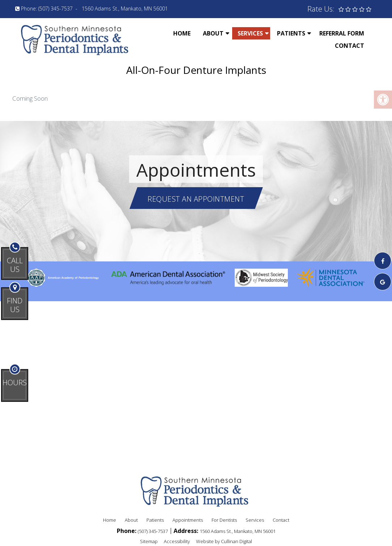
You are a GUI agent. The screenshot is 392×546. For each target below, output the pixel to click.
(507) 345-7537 (56, 9)
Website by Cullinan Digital (224, 541)
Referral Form (342, 33)
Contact (350, 46)
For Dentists (224, 520)
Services (250, 33)
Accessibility (177, 541)
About (213, 33)
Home (182, 33)
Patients (291, 33)
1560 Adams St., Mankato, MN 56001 (125, 9)
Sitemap (149, 541)
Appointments (188, 520)
